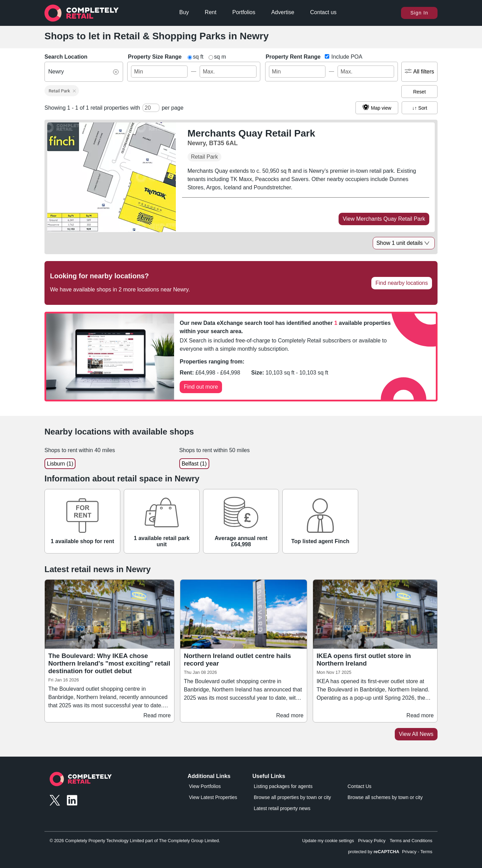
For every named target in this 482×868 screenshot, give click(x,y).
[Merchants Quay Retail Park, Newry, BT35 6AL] (253, 137)
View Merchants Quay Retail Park (384, 219)
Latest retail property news (282, 808)
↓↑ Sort (420, 108)
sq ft (198, 57)
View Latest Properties (213, 797)
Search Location (66, 57)
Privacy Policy (372, 841)
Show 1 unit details (404, 243)
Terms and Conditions (411, 841)
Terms (426, 852)
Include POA (346, 57)
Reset (419, 92)
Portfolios (244, 12)
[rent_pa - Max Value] (366, 72)
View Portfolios (205, 786)
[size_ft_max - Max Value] (228, 72)
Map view (377, 108)
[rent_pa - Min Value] (297, 72)
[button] (62, 91)
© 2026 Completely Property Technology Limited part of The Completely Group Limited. (135, 841)
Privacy (409, 852)
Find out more (201, 387)
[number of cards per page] (151, 108)
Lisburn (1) (60, 464)
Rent (211, 12)
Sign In (419, 13)
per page (173, 108)
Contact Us (359, 786)
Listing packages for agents (283, 786)
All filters (419, 72)
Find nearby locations (402, 283)
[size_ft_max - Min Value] (159, 72)
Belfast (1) (194, 464)
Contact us (323, 12)
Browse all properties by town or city (292, 797)
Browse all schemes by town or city (385, 797)
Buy (184, 12)
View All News (416, 734)
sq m (220, 57)
